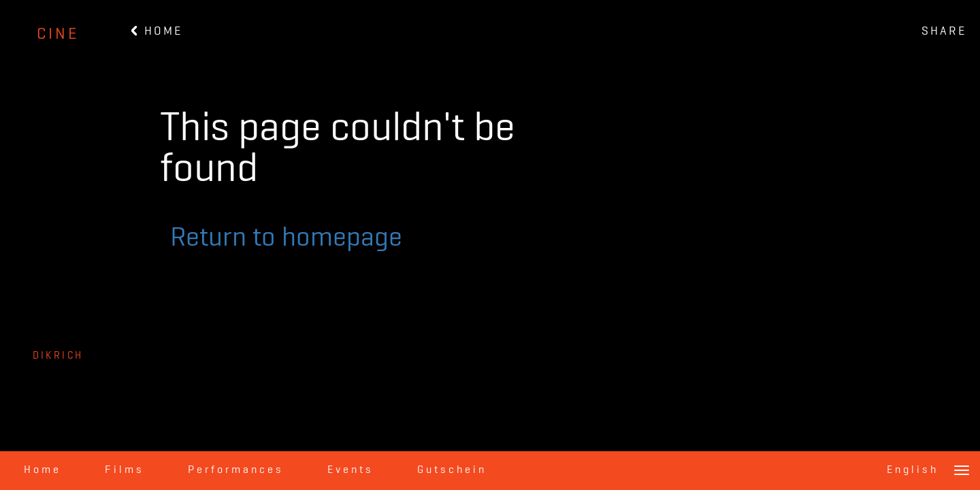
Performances (236, 470)
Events (350, 470)
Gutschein (452, 470)
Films (125, 470)
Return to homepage (286, 238)
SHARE (944, 31)
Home (43, 470)
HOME (157, 31)
